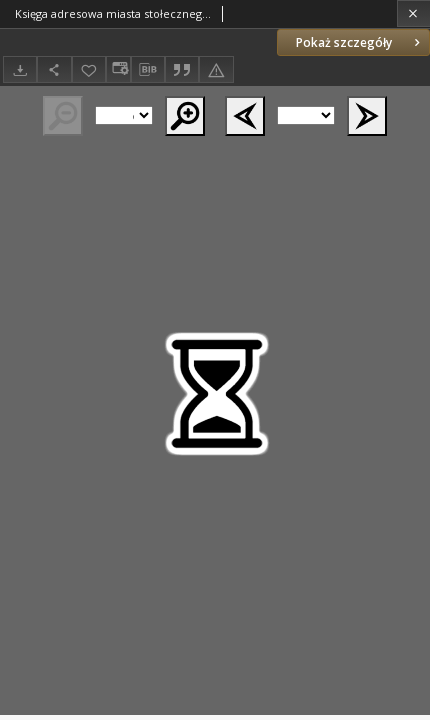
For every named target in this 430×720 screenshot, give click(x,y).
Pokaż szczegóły (360, 42)
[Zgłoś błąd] (216, 69)
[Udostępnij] (54, 69)
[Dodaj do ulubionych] (89, 69)
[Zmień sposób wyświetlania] (118, 69)
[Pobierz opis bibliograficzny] (148, 70)
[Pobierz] (20, 69)
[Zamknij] (413, 13)
